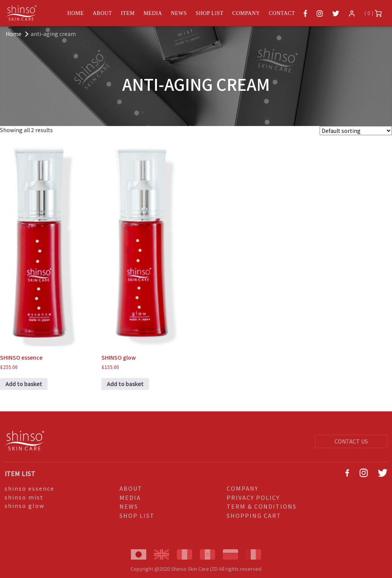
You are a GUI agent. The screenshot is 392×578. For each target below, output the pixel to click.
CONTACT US (351, 441)
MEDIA (153, 13)
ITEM (128, 13)
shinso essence (29, 488)
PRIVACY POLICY (253, 497)
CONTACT (282, 13)
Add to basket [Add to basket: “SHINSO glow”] (125, 384)
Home (14, 34)
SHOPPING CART (254, 515)
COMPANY (246, 13)
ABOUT (102, 13)
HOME (76, 13)
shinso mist (24, 497)
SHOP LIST (210, 13)
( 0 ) (373, 13)
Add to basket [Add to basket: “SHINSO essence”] (24, 384)
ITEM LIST (20, 473)
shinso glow (25, 505)
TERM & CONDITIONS (262, 506)
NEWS (179, 13)
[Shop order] (356, 131)
